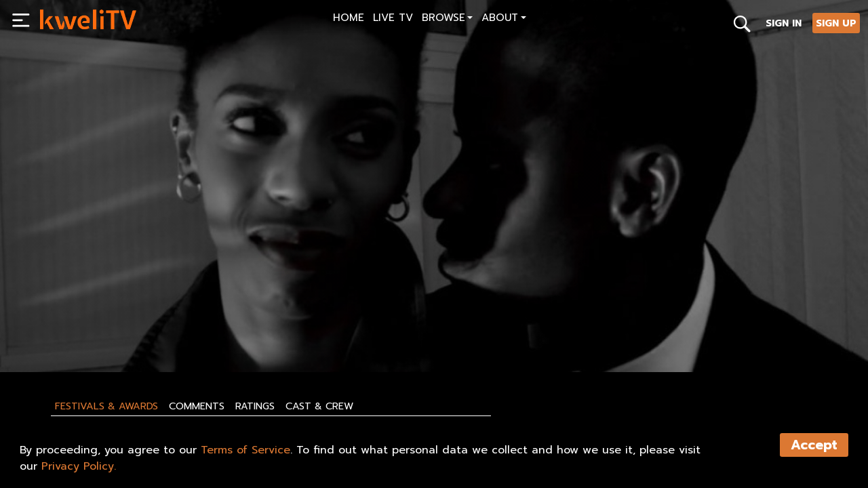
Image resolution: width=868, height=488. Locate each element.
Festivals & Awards (106, 406)
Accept (814, 445)
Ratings (255, 406)
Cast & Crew (319, 406)
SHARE (116, 330)
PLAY (58, 330)
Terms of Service (245, 450)
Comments (197, 406)
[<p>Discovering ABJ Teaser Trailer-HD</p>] (233, 300)
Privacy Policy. (79, 466)
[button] (447, 19)
